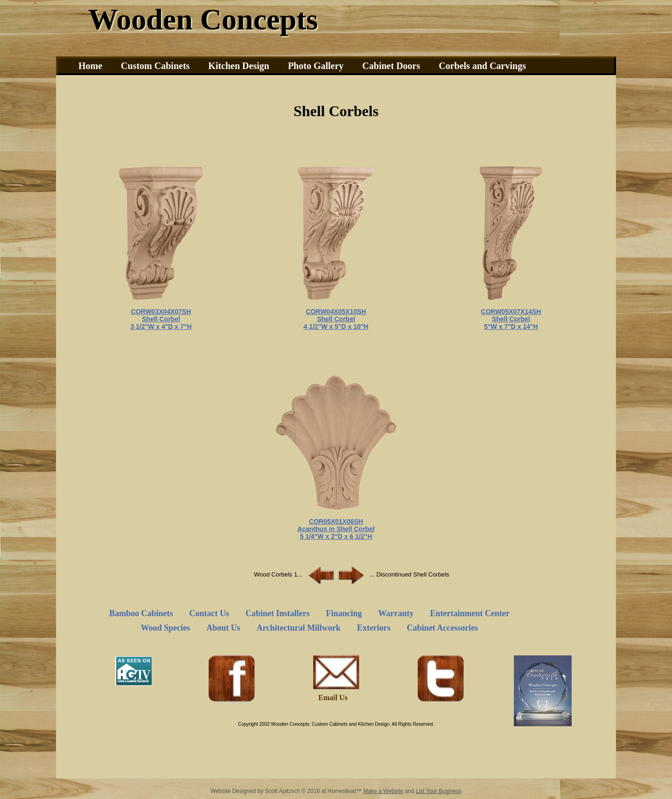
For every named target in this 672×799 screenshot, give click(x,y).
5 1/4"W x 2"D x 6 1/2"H (336, 536)
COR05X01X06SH (336, 521)
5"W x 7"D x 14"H (511, 327)
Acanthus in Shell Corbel (336, 529)
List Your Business (439, 791)
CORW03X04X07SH (161, 312)
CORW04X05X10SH (336, 312)
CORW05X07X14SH (511, 312)
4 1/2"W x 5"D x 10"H (336, 327)
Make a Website (383, 791)
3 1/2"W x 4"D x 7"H (161, 327)
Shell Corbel (161, 319)
